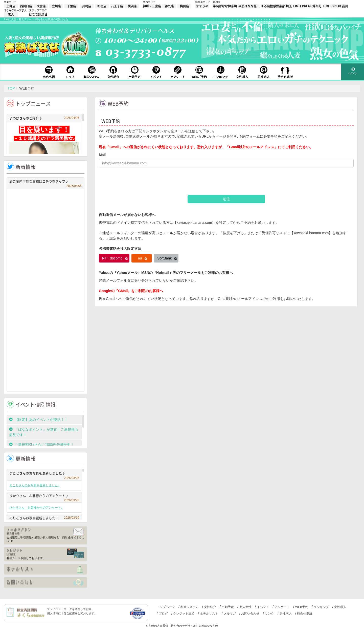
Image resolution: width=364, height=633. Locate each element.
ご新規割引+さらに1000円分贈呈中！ (42, 445)
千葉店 (72, 6)
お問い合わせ (250, 614)
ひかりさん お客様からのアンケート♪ (44, 496)
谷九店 (169, 6)
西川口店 (26, 6)
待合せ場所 (305, 614)
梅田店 (185, 6)
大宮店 (41, 6)
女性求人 (340, 607)
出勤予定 (228, 607)
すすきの (202, 6)
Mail (102, 155)
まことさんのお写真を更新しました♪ (44, 474)
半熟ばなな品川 (249, 6)
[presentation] (137, 181)
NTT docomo (115, 258)
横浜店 (132, 6)
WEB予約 (302, 607)
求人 (11, 14)
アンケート (282, 607)
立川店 (56, 6)
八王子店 (117, 6)
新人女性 (245, 607)
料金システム (190, 607)
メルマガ (230, 614)
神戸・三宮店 (152, 6)
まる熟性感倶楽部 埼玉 (276, 6)
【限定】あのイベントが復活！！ (40, 420)
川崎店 (87, 6)
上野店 (11, 6)
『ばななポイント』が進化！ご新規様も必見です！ (44, 432)
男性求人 (286, 614)
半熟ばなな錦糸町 (225, 6)
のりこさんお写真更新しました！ (44, 518)
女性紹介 (210, 607)
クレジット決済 (184, 614)
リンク (269, 614)
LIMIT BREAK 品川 (335, 6)
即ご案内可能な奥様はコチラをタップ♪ (45, 182)
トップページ (166, 607)
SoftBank (167, 258)
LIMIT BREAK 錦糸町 (307, 6)
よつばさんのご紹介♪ (44, 118)
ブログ (163, 614)
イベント (263, 607)
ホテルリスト (209, 614)
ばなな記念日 (38, 14)
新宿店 (102, 6)
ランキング (321, 607)
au (143, 258)
